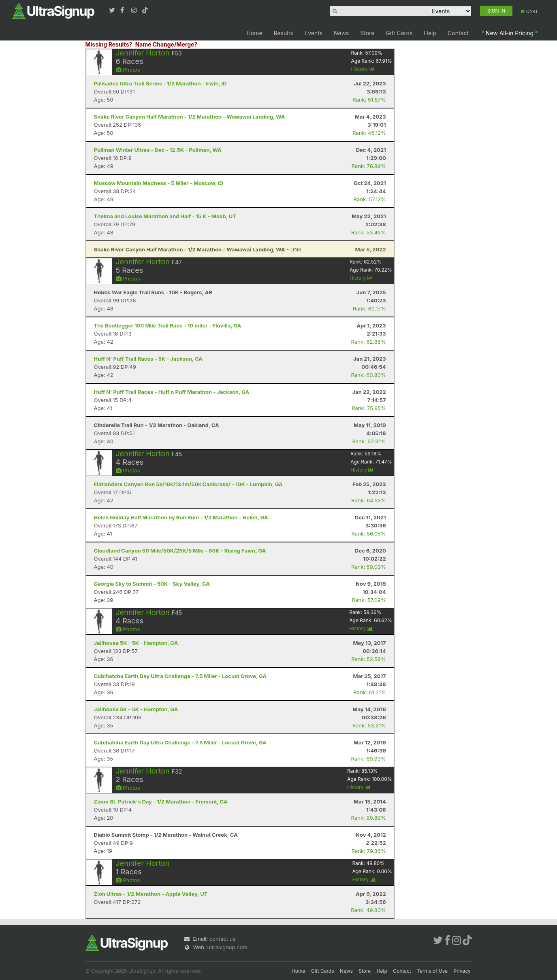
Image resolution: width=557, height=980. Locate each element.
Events (314, 33)
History (363, 69)
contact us (222, 939)
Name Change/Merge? (166, 44)
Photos (128, 70)
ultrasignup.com (227, 947)
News (341, 33)
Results (284, 33)
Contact (458, 33)
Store (367, 33)
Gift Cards (399, 33)
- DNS (198, 249)
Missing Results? (109, 44)
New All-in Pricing (510, 33)
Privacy (462, 971)
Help (430, 33)
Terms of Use (432, 971)
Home (254, 33)
